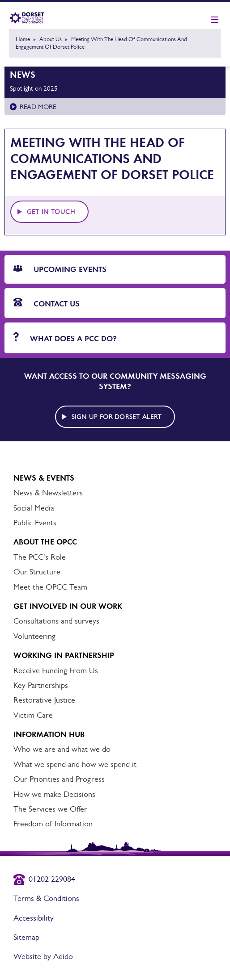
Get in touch (51, 212)
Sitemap (26, 937)
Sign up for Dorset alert (117, 417)
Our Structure (37, 572)
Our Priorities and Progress (59, 779)
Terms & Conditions (46, 898)
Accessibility (34, 918)
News (23, 75)
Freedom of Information (53, 824)
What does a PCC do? (65, 338)
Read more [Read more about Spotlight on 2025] (38, 107)
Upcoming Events (60, 269)
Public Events (35, 523)
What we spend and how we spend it (75, 764)
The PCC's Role (40, 557)
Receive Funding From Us (56, 670)
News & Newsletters (48, 493)
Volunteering (34, 636)
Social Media (34, 508)
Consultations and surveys (56, 621)
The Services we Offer (50, 809)
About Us (51, 39)
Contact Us (47, 303)
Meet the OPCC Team (50, 587)
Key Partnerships (41, 685)
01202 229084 (52, 879)
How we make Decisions (54, 794)
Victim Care (33, 715)
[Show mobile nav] (215, 20)
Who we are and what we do (62, 749)
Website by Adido (43, 956)
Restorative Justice (44, 700)
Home (23, 39)
